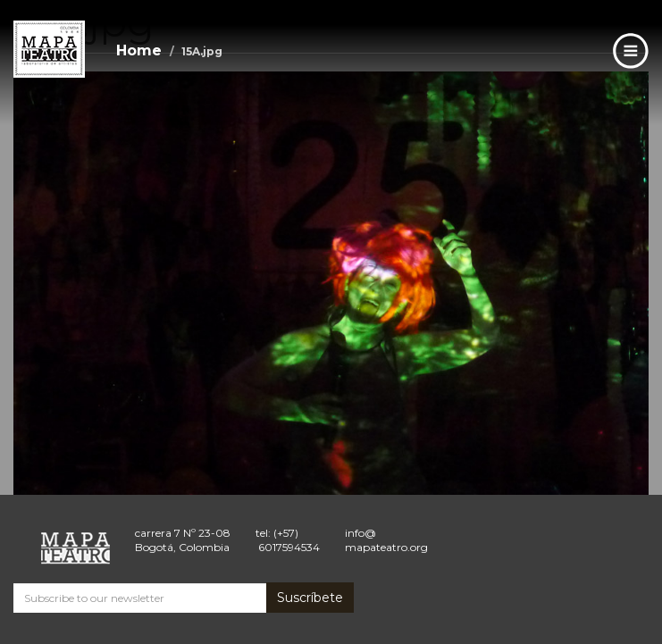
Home (139, 50)
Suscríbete (310, 598)
